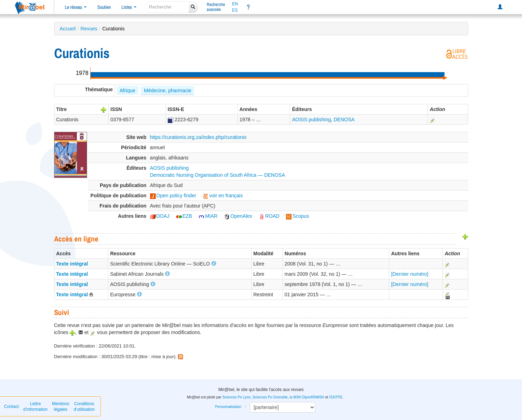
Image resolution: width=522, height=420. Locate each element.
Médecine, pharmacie (168, 91)
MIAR (208, 216)
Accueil (68, 29)
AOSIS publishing (311, 119)
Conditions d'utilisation (84, 407)
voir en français (223, 196)
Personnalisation (228, 407)
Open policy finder (173, 196)
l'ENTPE (336, 397)
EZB (184, 216)
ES (235, 10)
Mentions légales (61, 407)
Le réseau (76, 7)
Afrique (127, 91)
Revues (89, 29)
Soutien (104, 7)
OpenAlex (238, 216)
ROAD (269, 216)
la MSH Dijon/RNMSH (307, 397)
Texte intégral (72, 264)
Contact (12, 407)
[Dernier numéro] (410, 274)
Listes (129, 7)
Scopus (297, 216)
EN (235, 4)
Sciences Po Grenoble (270, 397)
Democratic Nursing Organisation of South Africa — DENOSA (218, 175)
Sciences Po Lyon (236, 397)
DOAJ (160, 216)
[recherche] (167, 7)
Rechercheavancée (216, 7)
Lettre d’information (36, 407)
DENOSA (344, 119)
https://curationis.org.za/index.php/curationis (198, 137)
